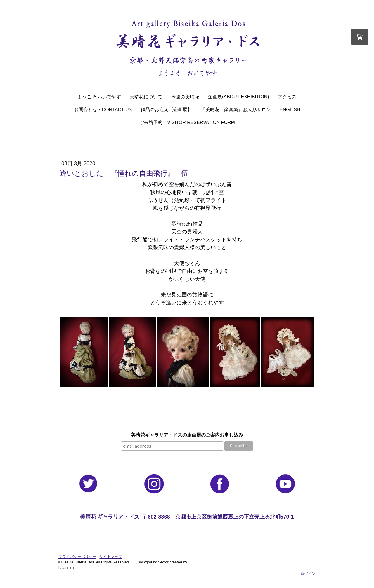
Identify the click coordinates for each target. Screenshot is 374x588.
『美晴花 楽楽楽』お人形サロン (236, 110)
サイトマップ (111, 557)
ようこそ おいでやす (99, 97)
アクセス (287, 97)
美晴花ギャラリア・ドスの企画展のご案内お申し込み (187, 435)
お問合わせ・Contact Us (103, 110)
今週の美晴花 (185, 97)
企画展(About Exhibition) (239, 97)
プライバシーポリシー (77, 557)
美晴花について (146, 97)
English (290, 110)
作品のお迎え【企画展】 (166, 110)
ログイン (308, 574)
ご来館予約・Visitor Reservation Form (187, 122)
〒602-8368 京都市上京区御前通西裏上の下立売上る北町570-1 (218, 517)
